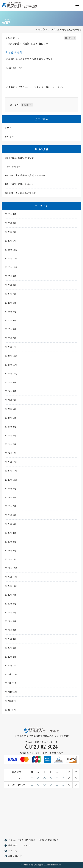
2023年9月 (10, 489)
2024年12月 (11, 356)
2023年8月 (10, 498)
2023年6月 (10, 515)
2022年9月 (10, 595)
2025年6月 (10, 303)
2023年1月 (10, 560)
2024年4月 (10, 427)
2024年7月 (10, 400)
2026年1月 (10, 241)
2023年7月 (10, 507)
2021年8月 (10, 701)
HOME (39, 30)
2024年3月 (10, 436)
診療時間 (13, 845)
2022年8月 (10, 604)
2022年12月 (11, 568)
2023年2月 (10, 551)
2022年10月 (11, 586)
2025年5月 (10, 312)
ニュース (49, 30)
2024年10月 (11, 374)
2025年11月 (11, 259)
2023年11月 (11, 471)
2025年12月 (11, 250)
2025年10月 (11, 268)
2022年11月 (11, 577)
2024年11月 (11, 365)
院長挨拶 (31, 840)
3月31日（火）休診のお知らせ (20, 193)
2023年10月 (11, 480)
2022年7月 (10, 613)
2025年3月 (10, 330)
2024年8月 (10, 391)
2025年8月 (10, 285)
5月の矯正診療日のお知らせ (19, 158)
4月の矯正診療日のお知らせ (19, 184)
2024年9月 (10, 383)
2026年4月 (10, 214)
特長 (42, 840)
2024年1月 (10, 453)
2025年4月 (10, 321)
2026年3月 (10, 223)
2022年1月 (10, 666)
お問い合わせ (15, 856)
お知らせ (71, 38)
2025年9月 (10, 276)
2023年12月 (11, 462)
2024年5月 (10, 418)
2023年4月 (10, 533)
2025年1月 (10, 347)
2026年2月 (10, 232)
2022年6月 (10, 622)
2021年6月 (10, 710)
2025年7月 (10, 294)
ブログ (8, 128)
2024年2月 (10, 445)
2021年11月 (11, 684)
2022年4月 (10, 639)
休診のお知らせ (13, 167)
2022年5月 (10, 630)
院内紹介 (52, 840)
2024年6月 (10, 409)
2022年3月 (10, 648)
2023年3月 (10, 542)
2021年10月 (11, 692)
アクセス (26, 845)
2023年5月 (10, 524)
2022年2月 (10, 657)
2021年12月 (11, 675)
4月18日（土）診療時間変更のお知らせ (25, 176)
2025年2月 (10, 338)
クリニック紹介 (16, 840)
